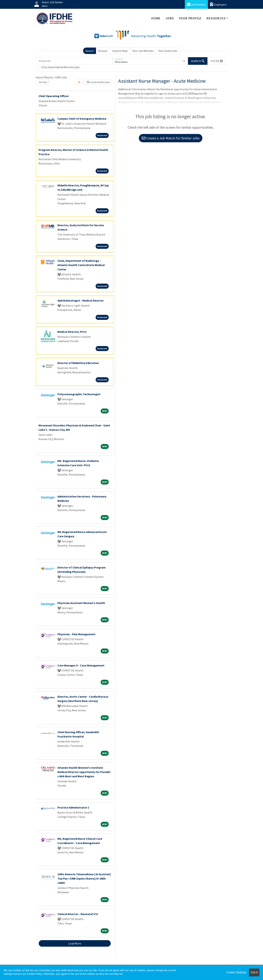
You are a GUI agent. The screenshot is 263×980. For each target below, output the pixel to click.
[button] (217, 61)
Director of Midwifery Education (78, 363)
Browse (103, 51)
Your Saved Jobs (168, 51)
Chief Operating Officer (54, 96)
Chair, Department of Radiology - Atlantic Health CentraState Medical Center (81, 265)
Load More (75, 943)
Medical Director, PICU (72, 332)
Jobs (170, 18)
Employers (218, 4)
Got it (254, 972)
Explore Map (120, 51)
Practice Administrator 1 (73, 807)
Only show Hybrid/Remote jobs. (61, 67)
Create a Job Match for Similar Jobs (171, 138)
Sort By (43, 82)
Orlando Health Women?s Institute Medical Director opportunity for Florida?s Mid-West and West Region (84, 772)
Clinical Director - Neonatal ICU (78, 914)
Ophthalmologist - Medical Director (81, 300)
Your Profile (190, 18)
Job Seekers (196, 4)
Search (90, 51)
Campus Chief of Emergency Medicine (82, 119)
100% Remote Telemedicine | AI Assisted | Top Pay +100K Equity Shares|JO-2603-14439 (84, 878)
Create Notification (98, 82)
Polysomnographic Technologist (79, 394)
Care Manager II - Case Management (81, 665)
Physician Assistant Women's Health (81, 603)
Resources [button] (216, 18)
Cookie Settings (236, 972)
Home (156, 18)
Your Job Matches (143, 51)
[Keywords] (75, 61)
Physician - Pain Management (76, 634)
